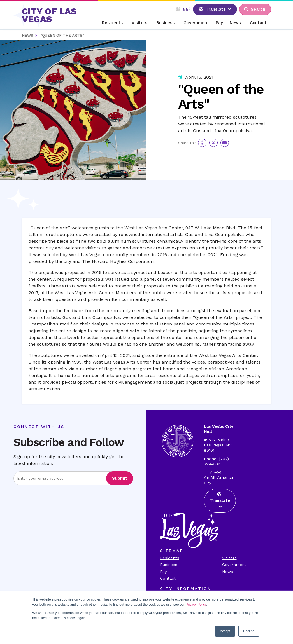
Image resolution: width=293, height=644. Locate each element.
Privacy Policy (196, 605)
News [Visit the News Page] (228, 572)
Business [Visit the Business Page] (169, 565)
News (235, 23)
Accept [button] (225, 631)
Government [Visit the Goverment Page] (234, 565)
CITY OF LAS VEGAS (49, 15)
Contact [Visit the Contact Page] (168, 578)
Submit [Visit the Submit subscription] (120, 478)
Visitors (139, 23)
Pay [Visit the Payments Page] (163, 572)
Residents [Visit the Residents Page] (170, 558)
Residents (112, 23)
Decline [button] (249, 631)
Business (165, 23)
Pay (219, 23)
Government (196, 23)
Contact (258, 23)
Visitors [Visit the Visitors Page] (229, 558)
